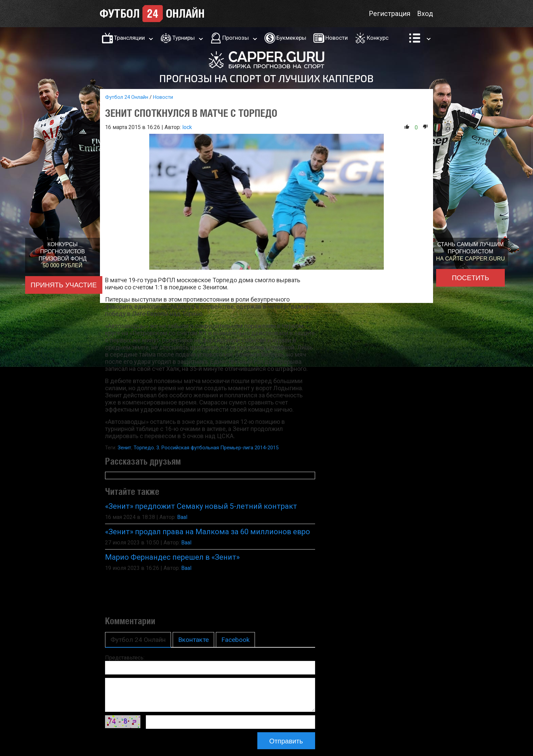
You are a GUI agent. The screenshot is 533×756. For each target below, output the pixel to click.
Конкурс (378, 38)
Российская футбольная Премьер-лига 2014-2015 (220, 448)
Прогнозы (236, 38)
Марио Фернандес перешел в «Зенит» (172, 557)
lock (187, 127)
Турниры (184, 38)
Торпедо (144, 448)
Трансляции (129, 38)
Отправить (286, 741)
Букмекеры (291, 38)
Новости (337, 38)
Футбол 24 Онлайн (127, 97)
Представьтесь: (125, 658)
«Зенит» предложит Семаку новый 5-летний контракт (201, 506)
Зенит (124, 448)
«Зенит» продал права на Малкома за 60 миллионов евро (208, 532)
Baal (182, 517)
